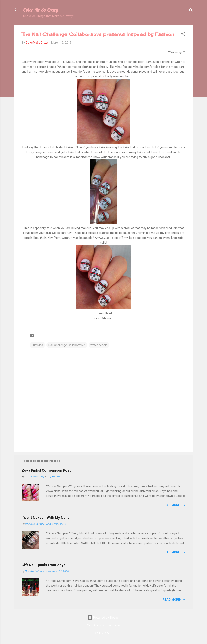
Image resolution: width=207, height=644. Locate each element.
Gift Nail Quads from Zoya (44, 565)
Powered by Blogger (104, 618)
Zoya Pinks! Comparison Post (46, 470)
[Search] (191, 11)
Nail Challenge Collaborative (67, 345)
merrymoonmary (112, 625)
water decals (99, 345)
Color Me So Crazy (41, 10)
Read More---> (174, 505)
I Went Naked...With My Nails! (46, 518)
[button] (183, 34)
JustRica (37, 345)
